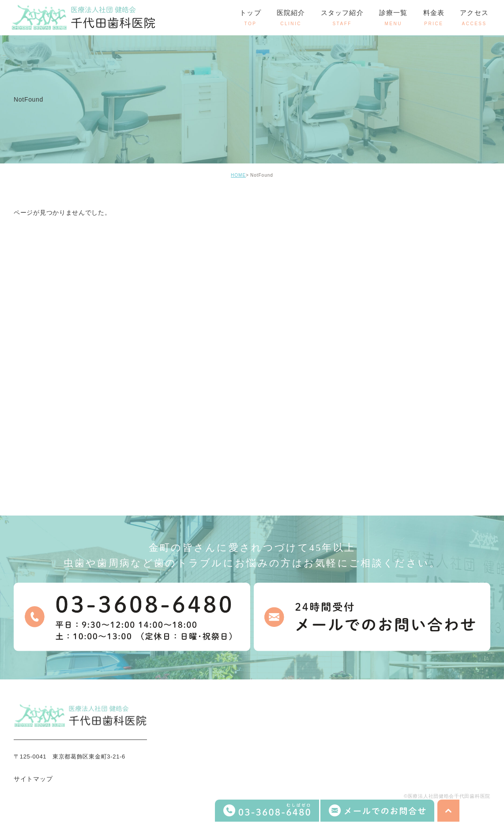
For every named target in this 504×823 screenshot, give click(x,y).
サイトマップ (33, 779)
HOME (238, 175)
